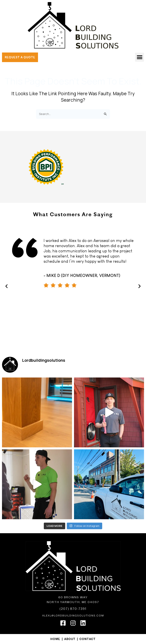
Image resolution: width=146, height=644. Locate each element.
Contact (87, 639)
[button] (139, 57)
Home (55, 639)
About (70, 639)
